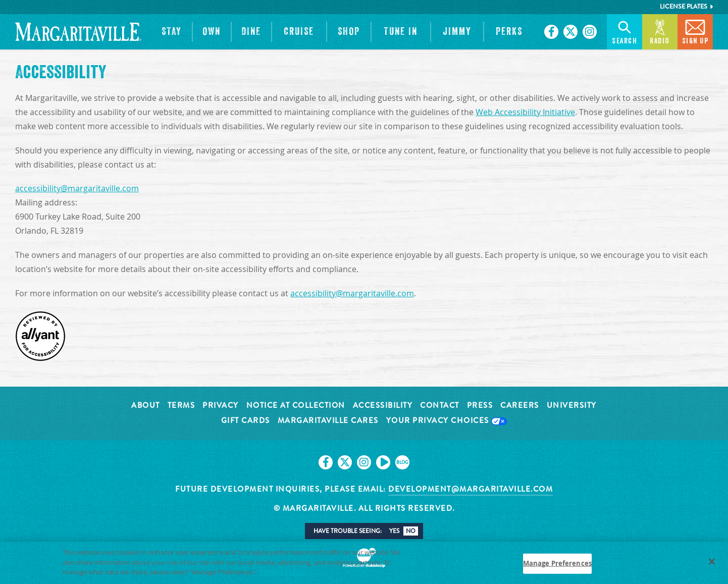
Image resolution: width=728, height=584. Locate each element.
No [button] (411, 531)
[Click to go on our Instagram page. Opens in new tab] (590, 32)
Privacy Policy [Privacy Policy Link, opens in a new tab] (282, 576)
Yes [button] (394, 531)
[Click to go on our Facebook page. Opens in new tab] (551, 32)
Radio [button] (660, 31)
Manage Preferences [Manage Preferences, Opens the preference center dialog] (557, 567)
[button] (172, 32)
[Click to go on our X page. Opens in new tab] (570, 32)
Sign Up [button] (695, 31)
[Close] (712, 566)
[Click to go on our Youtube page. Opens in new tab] (383, 462)
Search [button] (625, 31)
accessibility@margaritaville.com (77, 189)
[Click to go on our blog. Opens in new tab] (402, 462)
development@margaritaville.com (471, 489)
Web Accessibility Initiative (525, 112)
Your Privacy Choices (447, 421)
